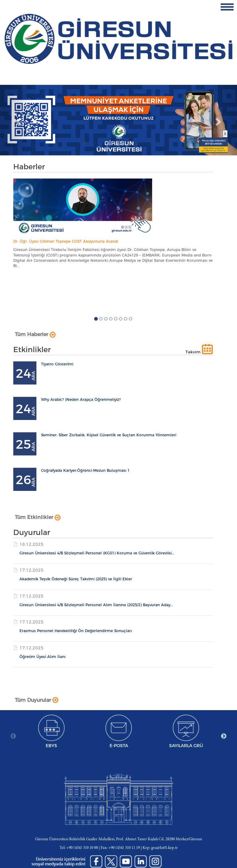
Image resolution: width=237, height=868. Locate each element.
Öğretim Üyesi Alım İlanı (42, 657)
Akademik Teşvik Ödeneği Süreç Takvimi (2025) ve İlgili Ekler (76, 579)
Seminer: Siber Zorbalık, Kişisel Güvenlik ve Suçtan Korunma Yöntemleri (109, 435)
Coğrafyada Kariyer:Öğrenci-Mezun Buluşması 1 (85, 470)
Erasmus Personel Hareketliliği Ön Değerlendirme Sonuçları (76, 631)
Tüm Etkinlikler (38, 517)
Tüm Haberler (35, 334)
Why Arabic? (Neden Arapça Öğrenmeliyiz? (81, 399)
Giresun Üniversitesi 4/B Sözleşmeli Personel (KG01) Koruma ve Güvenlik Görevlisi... (97, 553)
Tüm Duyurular (37, 700)
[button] (18, 120)
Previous (13, 736)
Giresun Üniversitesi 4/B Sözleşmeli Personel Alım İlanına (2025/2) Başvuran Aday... (96, 605)
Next (224, 736)
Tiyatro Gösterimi (57, 364)
